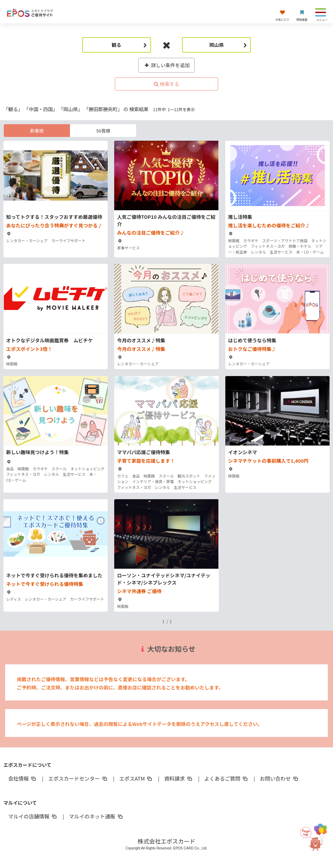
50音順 (103, 131)
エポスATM (136, 778)
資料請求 (179, 778)
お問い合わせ (279, 778)
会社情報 (23, 778)
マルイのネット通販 (96, 816)
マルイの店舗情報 (33, 816)
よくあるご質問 (227, 778)
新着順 (37, 131)
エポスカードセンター (78, 778)
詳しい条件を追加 (167, 65)
